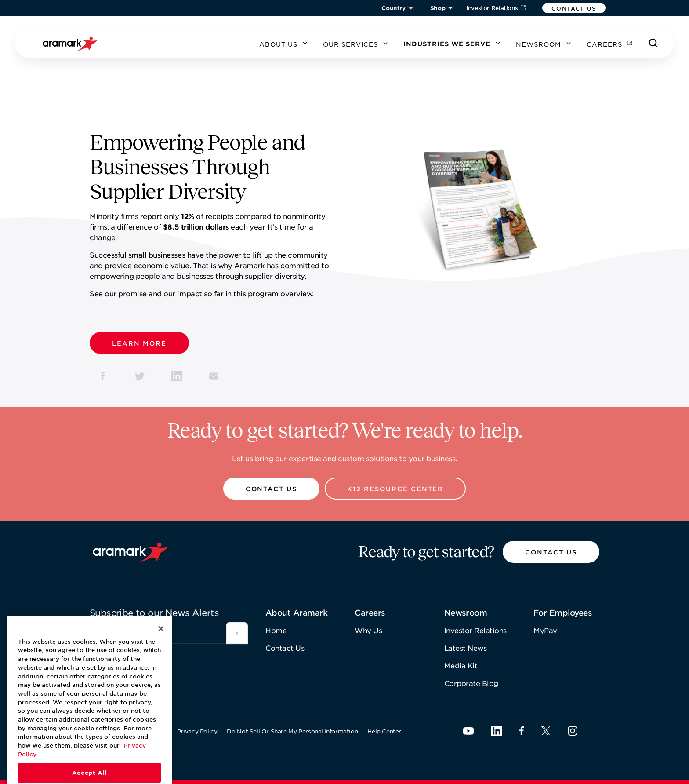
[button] (574, 8)
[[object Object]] (237, 633)
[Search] (653, 43)
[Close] (161, 650)
